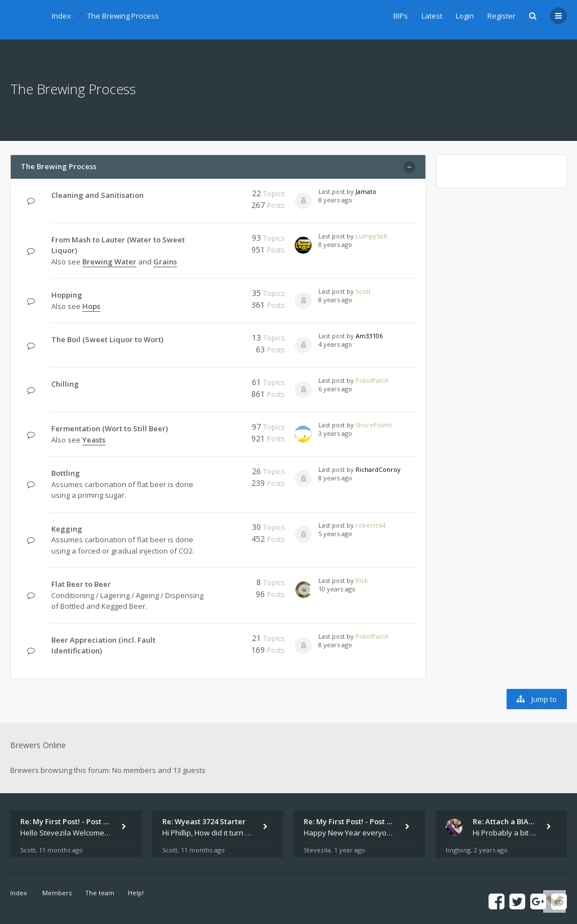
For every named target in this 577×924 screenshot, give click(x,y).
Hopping (67, 295)
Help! (136, 893)
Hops (91, 306)
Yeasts (94, 440)
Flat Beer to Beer (81, 584)
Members (57, 893)
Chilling (65, 384)
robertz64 (370, 525)
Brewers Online (38, 745)
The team (100, 893)
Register (501, 16)
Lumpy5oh (372, 236)
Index (61, 16)
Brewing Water (109, 262)
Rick (362, 580)
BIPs (401, 16)
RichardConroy (378, 469)
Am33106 (369, 336)
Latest (432, 16)
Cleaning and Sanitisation (97, 195)
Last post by (336, 191)
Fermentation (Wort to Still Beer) (110, 428)
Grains (165, 262)
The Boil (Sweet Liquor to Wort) (107, 339)
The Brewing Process (123, 16)
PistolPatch (372, 380)
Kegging (67, 529)
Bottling (66, 473)
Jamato (366, 191)
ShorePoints (374, 425)
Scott (363, 291)
